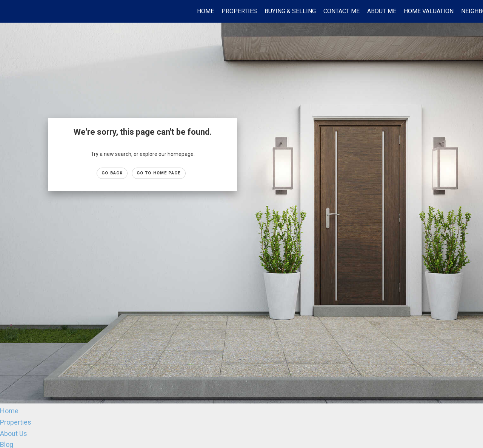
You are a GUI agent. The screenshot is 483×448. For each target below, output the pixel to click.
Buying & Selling (290, 11)
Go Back (112, 173)
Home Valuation (429, 11)
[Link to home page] (10, 11)
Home (205, 11)
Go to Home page (159, 173)
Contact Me (341, 11)
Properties (239, 11)
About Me (382, 11)
